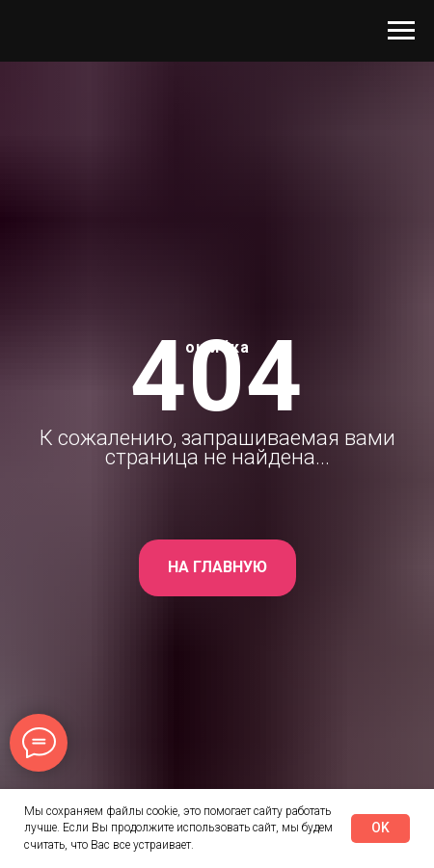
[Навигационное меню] (401, 31)
